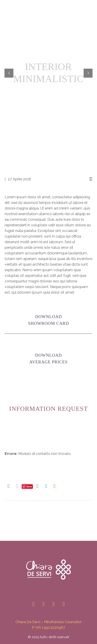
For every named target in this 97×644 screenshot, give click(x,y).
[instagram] (33, 604)
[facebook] (54, 604)
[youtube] (64, 604)
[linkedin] (43, 604)
